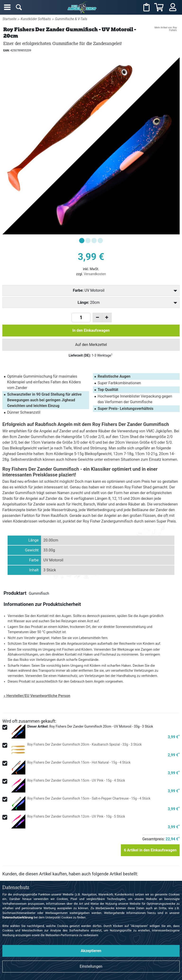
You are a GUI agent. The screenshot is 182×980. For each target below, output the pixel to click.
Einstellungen (91, 966)
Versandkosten (95, 274)
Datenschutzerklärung (18, 917)
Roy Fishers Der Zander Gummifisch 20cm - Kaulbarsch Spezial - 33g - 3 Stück (84, 744)
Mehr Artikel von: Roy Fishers (166, 29)
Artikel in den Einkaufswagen (150, 850)
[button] (82, 241)
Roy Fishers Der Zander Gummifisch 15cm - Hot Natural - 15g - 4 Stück (79, 762)
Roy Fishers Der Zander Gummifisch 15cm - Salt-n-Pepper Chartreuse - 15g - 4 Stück (89, 798)
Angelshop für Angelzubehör (83, 7)
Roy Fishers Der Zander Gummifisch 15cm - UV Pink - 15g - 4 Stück (76, 780)
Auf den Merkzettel (91, 345)
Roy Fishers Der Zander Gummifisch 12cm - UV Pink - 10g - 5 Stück (76, 816)
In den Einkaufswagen (91, 330)
